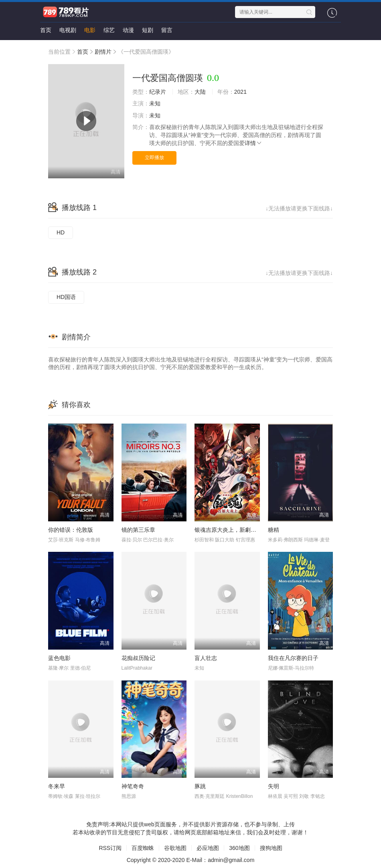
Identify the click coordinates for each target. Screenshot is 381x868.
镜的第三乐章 (138, 530)
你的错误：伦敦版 (71, 530)
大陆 (200, 92)
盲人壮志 (206, 658)
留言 (167, 30)
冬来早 (57, 786)
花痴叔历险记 (138, 658)
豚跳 (200, 786)
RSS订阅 (110, 848)
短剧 (148, 30)
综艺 (109, 30)
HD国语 (66, 297)
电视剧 (68, 30)
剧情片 (103, 52)
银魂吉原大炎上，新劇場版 (228, 530)
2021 (240, 92)
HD (61, 232)
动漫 (128, 30)
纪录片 (158, 92)
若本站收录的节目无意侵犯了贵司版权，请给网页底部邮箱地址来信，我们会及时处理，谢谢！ (190, 832)
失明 (274, 786)
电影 (90, 30)
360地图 (239, 848)
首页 (46, 30)
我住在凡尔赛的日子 (293, 658)
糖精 (274, 530)
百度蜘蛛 (143, 848)
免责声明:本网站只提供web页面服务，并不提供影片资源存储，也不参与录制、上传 (190, 824)
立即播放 (154, 157)
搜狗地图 (271, 848)
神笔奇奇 (133, 786)
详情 (253, 143)
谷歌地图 (175, 848)
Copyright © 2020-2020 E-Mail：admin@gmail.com (191, 860)
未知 (155, 103)
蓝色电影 (59, 658)
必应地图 (208, 848)
